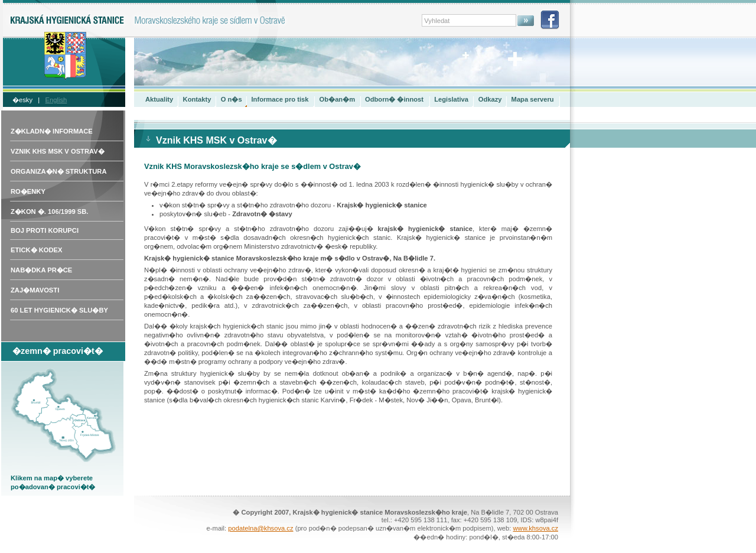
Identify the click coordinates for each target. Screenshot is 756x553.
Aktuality (159, 99)
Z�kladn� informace (52, 131)
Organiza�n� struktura (58, 171)
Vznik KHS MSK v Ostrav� (58, 151)
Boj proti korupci (45, 230)
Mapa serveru (533, 99)
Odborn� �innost (394, 99)
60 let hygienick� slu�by (59, 310)
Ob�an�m (338, 99)
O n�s (232, 99)
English (56, 100)
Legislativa (451, 99)
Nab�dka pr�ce (41, 270)
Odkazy (490, 99)
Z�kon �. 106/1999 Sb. (49, 212)
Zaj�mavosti (35, 290)
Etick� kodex (36, 250)
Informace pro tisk (280, 99)
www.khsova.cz (536, 528)
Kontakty (197, 99)
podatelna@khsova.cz (260, 528)
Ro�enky (28, 191)
